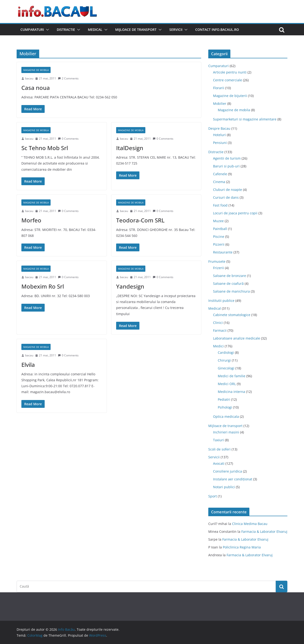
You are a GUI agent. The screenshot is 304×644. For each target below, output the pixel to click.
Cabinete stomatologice (232, 315)
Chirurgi (224, 360)
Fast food (220, 205)
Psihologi (225, 407)
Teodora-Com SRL (140, 220)
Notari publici (224, 487)
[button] (47, 30)
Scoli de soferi (219, 449)
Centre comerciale (228, 80)
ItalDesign (130, 148)
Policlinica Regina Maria (242, 547)
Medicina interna (231, 392)
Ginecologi (226, 368)
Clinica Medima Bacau (250, 524)
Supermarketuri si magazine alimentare (245, 119)
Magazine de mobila (36, 70)
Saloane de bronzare (230, 276)
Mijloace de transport (136, 30)
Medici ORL (227, 384)
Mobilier (220, 103)
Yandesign (130, 286)
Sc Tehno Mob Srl (45, 148)
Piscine (219, 237)
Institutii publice (221, 301)
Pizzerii (219, 244)
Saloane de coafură (228, 283)
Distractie (66, 30)
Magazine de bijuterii (230, 96)
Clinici (218, 323)
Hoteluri (219, 135)
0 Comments (68, 139)
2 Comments (68, 78)
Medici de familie (232, 376)
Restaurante (223, 252)
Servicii (176, 30)
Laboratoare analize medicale (237, 338)
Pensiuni (220, 143)
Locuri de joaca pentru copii (235, 213)
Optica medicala (226, 416)
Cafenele (220, 174)
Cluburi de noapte (228, 190)
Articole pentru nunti (230, 72)
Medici (218, 346)
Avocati (219, 463)
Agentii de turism (227, 158)
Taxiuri (218, 440)
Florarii (219, 88)
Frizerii (218, 268)
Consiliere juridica (228, 471)
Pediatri (224, 399)
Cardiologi (226, 352)
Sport (213, 496)
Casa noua (36, 88)
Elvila (28, 365)
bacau (29, 78)
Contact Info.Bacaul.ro (217, 30)
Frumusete (217, 261)
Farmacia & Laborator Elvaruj (264, 531)
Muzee (218, 221)
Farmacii (220, 330)
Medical (95, 30)
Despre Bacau (219, 128)
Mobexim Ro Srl (43, 286)
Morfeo (31, 220)
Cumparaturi (32, 30)
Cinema (219, 182)
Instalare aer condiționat (233, 479)
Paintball (220, 229)
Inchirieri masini (226, 432)
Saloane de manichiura (231, 291)
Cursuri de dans (226, 197)
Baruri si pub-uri (226, 166)
